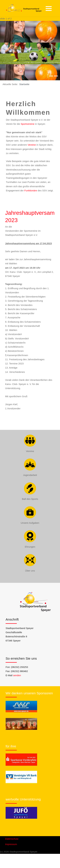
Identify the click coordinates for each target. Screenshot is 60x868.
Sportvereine (28, 124)
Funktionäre (31, 190)
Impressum (11, 844)
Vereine (32, 145)
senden (17, 675)
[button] (49, 8)
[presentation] (5, 48)
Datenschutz (12, 839)
